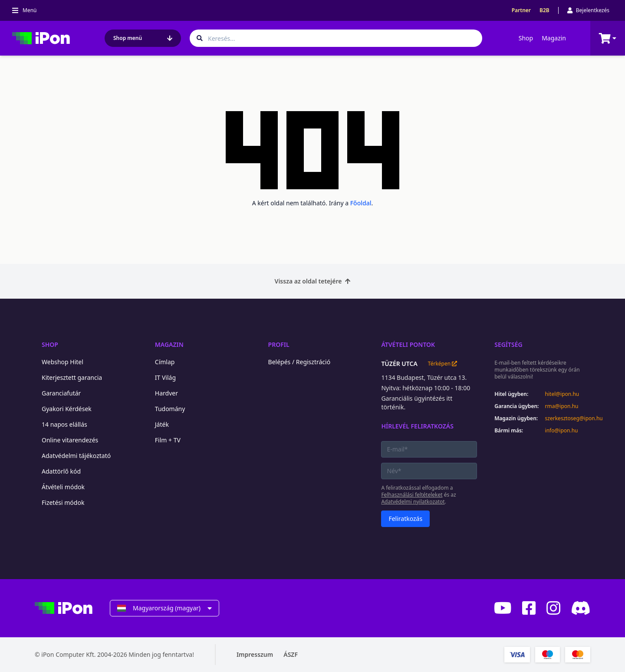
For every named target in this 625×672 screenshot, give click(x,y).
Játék (162, 424)
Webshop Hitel (62, 362)
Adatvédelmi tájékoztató (76, 456)
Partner (521, 10)
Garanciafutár (61, 393)
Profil (279, 344)
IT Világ (165, 377)
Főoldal (361, 203)
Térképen (442, 364)
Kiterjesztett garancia (72, 377)
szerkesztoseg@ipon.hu (568, 418)
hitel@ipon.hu (562, 394)
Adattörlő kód (61, 471)
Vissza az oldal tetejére (313, 281)
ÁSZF (291, 654)
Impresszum (255, 654)
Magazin (554, 38)
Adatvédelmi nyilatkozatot (413, 502)
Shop (526, 38)
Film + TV (168, 440)
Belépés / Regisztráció (299, 362)
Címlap (165, 362)
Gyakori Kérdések (67, 409)
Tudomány (170, 409)
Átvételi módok (63, 487)
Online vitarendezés (70, 440)
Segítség (508, 344)
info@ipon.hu (562, 431)
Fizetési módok (63, 502)
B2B (544, 10)
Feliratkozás (405, 519)
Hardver (166, 393)
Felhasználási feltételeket (412, 495)
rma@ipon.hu (562, 406)
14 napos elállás (64, 424)
